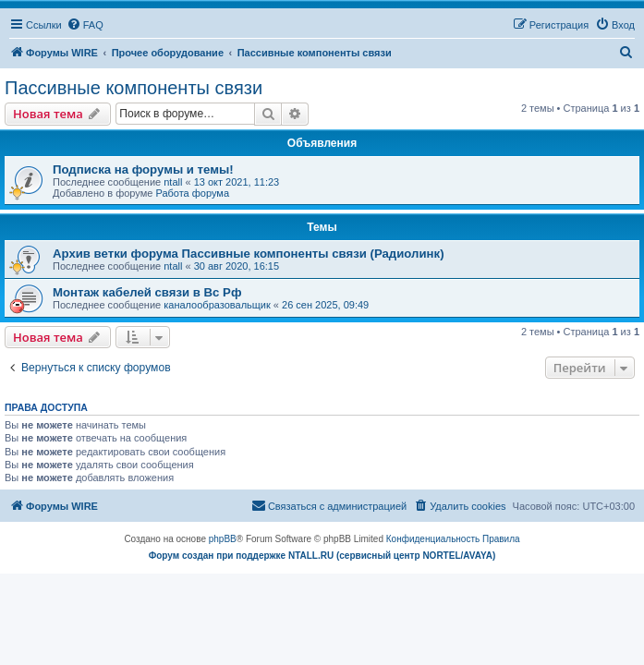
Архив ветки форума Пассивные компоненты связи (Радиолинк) (249, 254)
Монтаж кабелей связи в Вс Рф (147, 292)
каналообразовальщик (217, 305)
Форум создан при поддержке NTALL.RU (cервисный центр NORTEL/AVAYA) (322, 556)
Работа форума (192, 193)
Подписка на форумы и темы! (143, 169)
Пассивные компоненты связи (134, 88)
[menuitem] (85, 25)
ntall (173, 182)
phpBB (223, 539)
